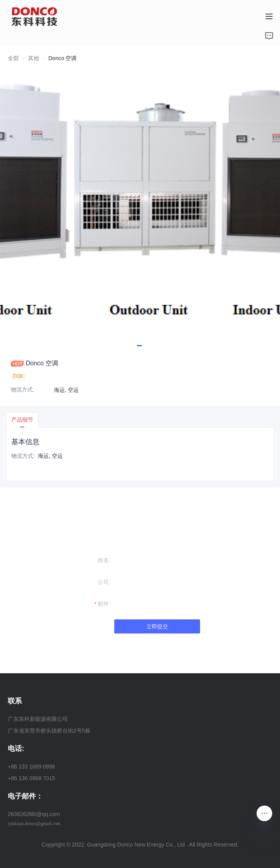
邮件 (103, 604)
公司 (103, 582)
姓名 (103, 560)
